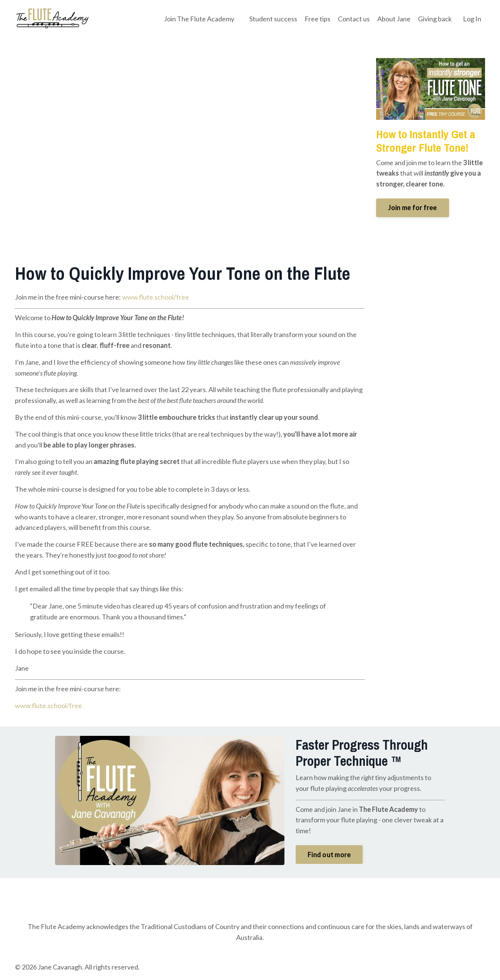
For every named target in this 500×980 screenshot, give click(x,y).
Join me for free (413, 207)
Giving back (435, 19)
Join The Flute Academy (199, 19)
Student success (273, 19)
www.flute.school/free (156, 297)
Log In (472, 19)
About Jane (394, 19)
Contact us (354, 19)
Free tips (318, 19)
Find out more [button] (329, 855)
